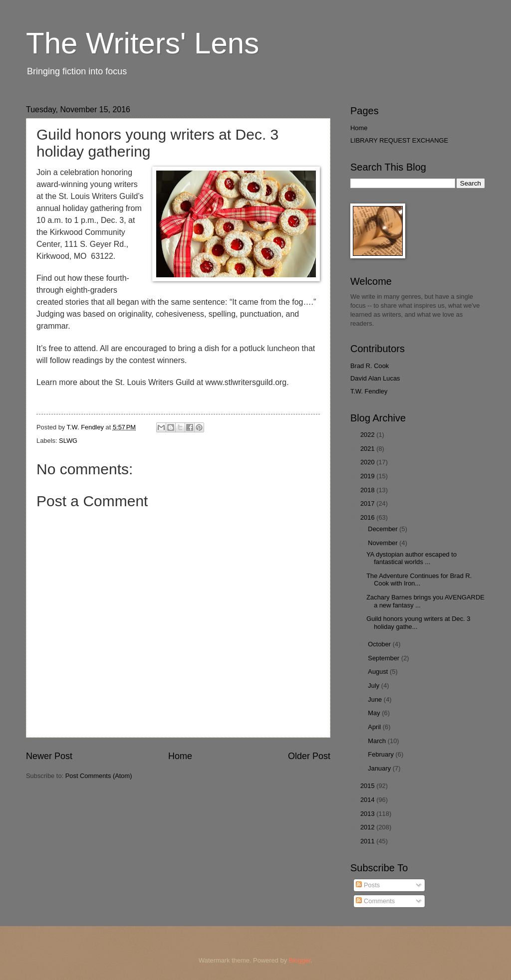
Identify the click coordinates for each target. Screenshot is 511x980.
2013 (368, 814)
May (375, 713)
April (375, 727)
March (378, 741)
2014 (368, 800)
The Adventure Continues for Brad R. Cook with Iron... (419, 580)
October (380, 644)
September (384, 658)
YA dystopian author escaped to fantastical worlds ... (411, 558)
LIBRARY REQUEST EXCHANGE (399, 140)
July (374, 686)
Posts (368, 885)
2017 (368, 503)
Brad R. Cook (370, 366)
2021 (368, 449)
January (380, 768)
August (379, 672)
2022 (368, 435)
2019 (368, 476)
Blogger (300, 960)
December (383, 529)
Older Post (309, 756)
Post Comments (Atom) (99, 776)
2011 (368, 841)
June (376, 699)
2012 (368, 827)
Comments (375, 901)
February (382, 754)
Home (180, 756)
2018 (368, 490)
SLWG (68, 441)
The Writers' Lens (142, 43)
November (383, 543)
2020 (368, 462)
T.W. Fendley (369, 391)
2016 (368, 517)
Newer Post (49, 756)
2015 (368, 786)
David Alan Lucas (375, 378)
